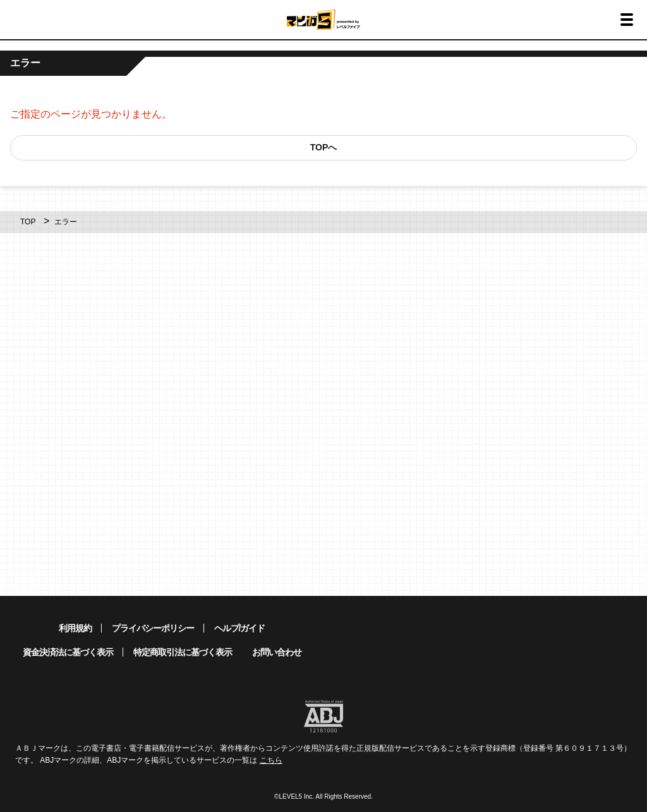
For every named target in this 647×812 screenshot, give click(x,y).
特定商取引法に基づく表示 (183, 652)
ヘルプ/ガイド (240, 628)
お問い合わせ (277, 652)
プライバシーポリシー (153, 628)
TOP (28, 222)
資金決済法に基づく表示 (68, 652)
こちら (271, 760)
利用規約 (75, 628)
